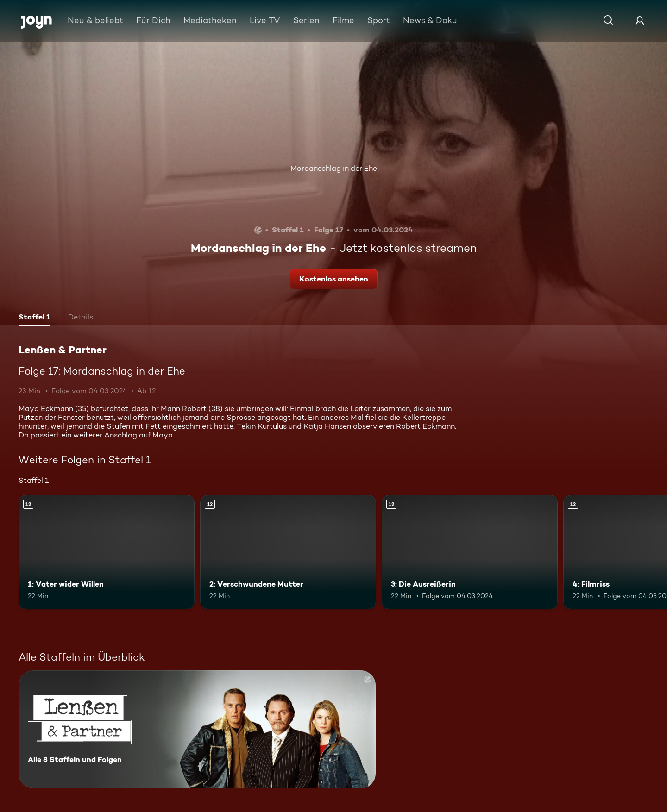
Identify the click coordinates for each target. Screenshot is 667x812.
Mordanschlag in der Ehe (334, 168)
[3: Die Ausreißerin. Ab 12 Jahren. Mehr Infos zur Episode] (470, 552)
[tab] (35, 318)
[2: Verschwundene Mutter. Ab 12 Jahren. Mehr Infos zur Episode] (288, 552)
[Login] (640, 21)
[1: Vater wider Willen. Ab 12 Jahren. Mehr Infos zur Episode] (107, 552)
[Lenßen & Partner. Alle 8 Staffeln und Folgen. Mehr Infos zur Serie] (197, 729)
